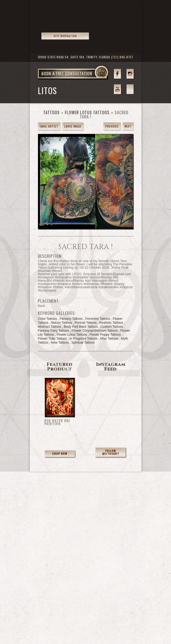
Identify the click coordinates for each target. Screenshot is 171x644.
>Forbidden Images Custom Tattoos (66, 21)
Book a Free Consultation (83, 79)
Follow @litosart (111, 452)
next (128, 126)
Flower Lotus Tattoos (87, 112)
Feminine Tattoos (98, 319)
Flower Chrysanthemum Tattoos (95, 331)
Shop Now (60, 454)
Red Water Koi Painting (58, 422)
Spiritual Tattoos (83, 342)
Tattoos (51, 112)
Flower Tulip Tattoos (52, 338)
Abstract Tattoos (50, 327)
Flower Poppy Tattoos (105, 334)
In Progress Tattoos (84, 338)
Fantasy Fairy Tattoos (54, 331)
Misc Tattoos (109, 338)
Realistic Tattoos (111, 323)
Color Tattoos (47, 319)
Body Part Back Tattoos (81, 327)
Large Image (73, 126)
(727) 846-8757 (122, 57)
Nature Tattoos (62, 323)
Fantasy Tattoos (71, 319)
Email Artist (49, 126)
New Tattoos (60, 342)
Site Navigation (65, 36)
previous (112, 126)
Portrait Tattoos (86, 323)
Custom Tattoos (112, 327)
